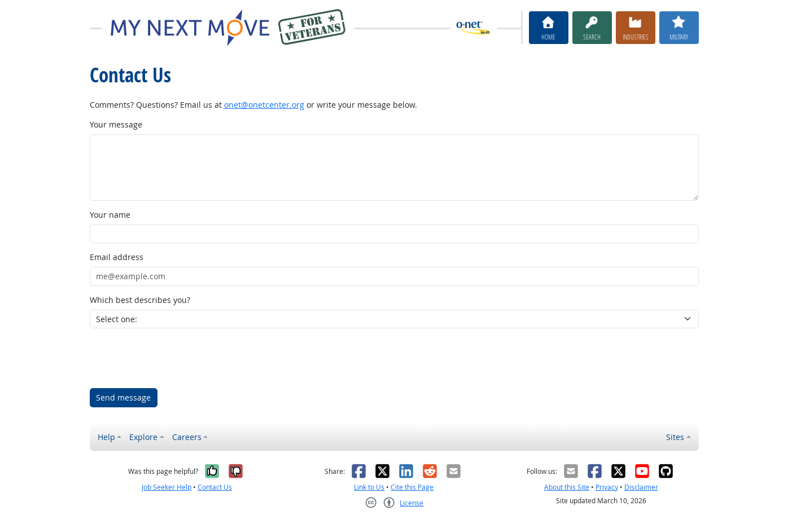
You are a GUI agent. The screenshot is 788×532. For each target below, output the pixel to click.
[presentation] (176, 358)
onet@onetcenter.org (264, 105)
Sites (675, 437)
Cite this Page (412, 487)
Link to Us (369, 487)
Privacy (607, 487)
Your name (110, 215)
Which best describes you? (140, 300)
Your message (116, 124)
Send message (123, 397)
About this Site (567, 487)
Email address (117, 257)
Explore (143, 437)
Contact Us (215, 487)
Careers (187, 437)
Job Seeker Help (167, 487)
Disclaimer (641, 487)
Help (106, 437)
